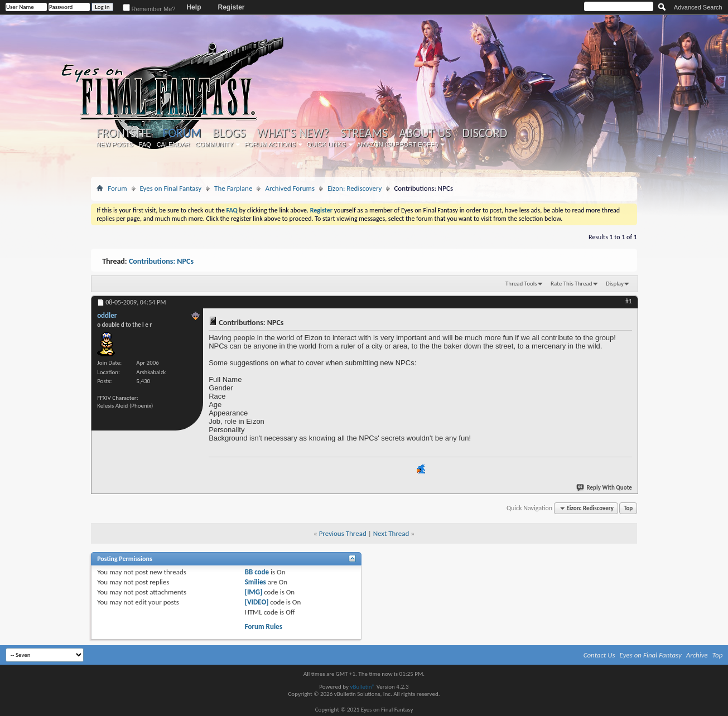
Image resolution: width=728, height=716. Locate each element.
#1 (629, 301)
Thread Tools (521, 284)
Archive (697, 655)
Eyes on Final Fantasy (171, 188)
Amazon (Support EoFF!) (398, 144)
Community (215, 144)
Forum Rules (264, 626)
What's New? (293, 133)
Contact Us (599, 655)
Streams (365, 133)
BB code (257, 572)
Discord (485, 133)
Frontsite (124, 133)
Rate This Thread (571, 284)
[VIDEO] (257, 602)
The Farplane (233, 188)
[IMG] (254, 592)
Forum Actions (270, 144)
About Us (425, 133)
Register (231, 7)
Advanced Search (698, 7)
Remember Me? (149, 9)
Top (628, 508)
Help (194, 7)
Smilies (255, 582)
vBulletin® (362, 687)
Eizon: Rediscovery (355, 188)
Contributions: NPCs (161, 261)
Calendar (173, 144)
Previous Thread (343, 533)
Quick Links (326, 144)
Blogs (229, 133)
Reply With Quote (605, 488)
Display (615, 284)
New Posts (115, 144)
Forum (182, 133)
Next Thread (391, 533)
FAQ (145, 144)
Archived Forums (290, 188)
